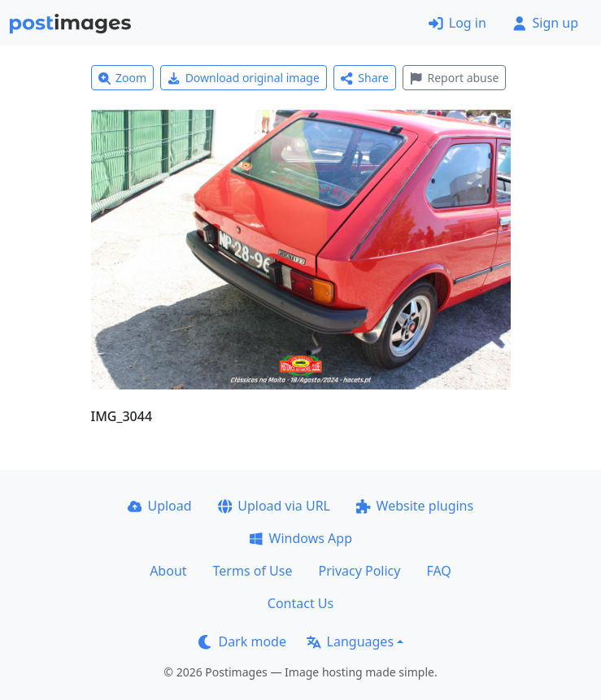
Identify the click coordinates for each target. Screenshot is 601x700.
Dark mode (242, 641)
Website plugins (415, 506)
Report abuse (454, 78)
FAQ (438, 571)
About (168, 571)
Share (365, 78)
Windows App (300, 538)
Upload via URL (274, 506)
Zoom (123, 78)
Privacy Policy (359, 571)
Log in (457, 23)
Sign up (545, 23)
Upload (160, 506)
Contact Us (300, 603)
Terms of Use (253, 571)
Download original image (244, 78)
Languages (350, 641)
